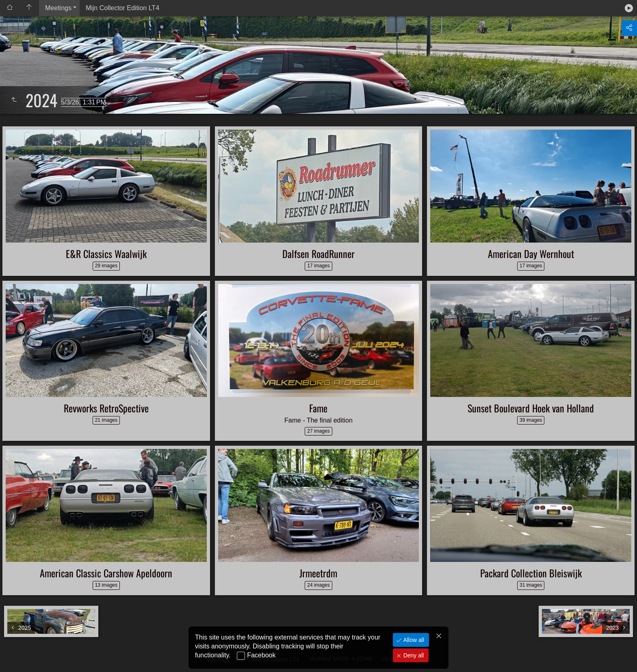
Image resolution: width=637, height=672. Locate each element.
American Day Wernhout (531, 254)
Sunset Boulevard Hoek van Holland (531, 408)
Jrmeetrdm (318, 573)
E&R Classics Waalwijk (106, 254)
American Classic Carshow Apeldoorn (106, 573)
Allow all (413, 640)
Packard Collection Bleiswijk (531, 573)
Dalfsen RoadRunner (318, 254)
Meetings (58, 8)
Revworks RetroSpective (106, 408)
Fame (318, 408)
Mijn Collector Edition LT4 (122, 8)
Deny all (413, 655)
